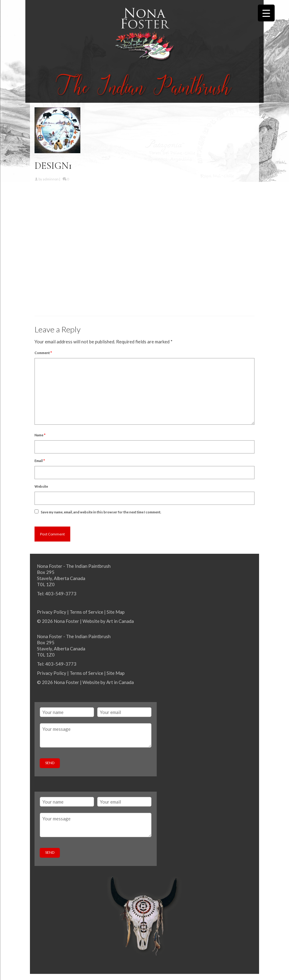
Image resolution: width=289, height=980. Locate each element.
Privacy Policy (52, 612)
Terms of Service (86, 612)
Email (40, 461)
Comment (43, 353)
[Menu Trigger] (266, 13)
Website (41, 486)
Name (40, 435)
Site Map (116, 612)
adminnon (51, 179)
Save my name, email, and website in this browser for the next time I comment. (101, 512)
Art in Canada (120, 621)
